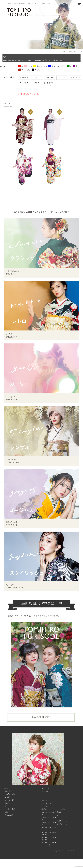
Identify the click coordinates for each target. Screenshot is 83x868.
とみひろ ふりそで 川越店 (49, 823)
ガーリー (50, 78)
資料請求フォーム (62, 824)
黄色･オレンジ (40, 66)
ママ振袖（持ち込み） (12, 809)
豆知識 (59, 812)
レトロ (37, 78)
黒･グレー (37, 70)
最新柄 (37, 83)
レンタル (8, 806)
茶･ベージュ (24, 70)
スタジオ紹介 (61, 809)
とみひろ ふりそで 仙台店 (49, 818)
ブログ (59, 815)
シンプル (62, 78)
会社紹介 (8, 797)
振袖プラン (8, 803)
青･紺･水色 (54, 66)
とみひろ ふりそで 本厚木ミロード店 (49, 844)
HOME (6, 788)
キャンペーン (61, 818)
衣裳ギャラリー (73, 51)
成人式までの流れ (10, 794)
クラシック (24, 78)
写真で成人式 (9, 815)
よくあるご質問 (10, 800)
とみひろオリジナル (50, 84)
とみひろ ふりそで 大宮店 (49, 828)
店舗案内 (44, 809)
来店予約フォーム (62, 821)
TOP (64, 51)
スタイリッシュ (75, 78)
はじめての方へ (9, 791)
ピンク (28, 66)
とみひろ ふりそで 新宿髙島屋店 (49, 834)
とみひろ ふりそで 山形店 (49, 813)
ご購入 (7, 812)
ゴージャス (24, 83)
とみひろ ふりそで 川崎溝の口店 (49, 839)
